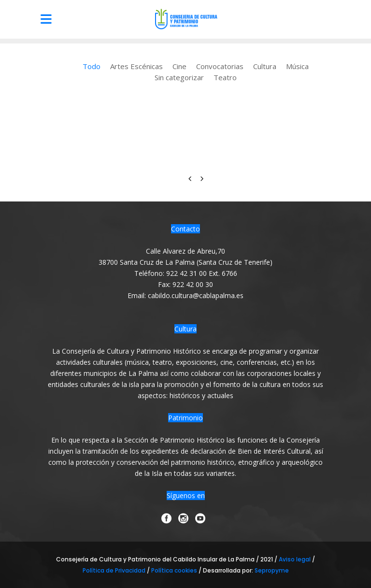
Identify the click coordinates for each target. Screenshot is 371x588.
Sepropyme (272, 570)
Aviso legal (295, 559)
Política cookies (174, 570)
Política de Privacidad (115, 570)
